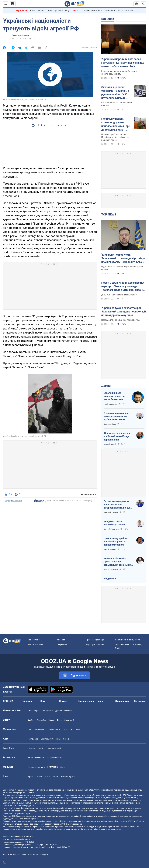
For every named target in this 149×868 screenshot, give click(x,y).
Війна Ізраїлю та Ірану (58, 11)
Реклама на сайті (35, 645)
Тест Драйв (33, 739)
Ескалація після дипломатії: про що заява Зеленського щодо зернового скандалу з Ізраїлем (115, 396)
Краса (47, 776)
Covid (63, 767)
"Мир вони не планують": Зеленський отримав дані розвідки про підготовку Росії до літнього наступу (123, 258)
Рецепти (31, 748)
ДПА (65, 729)
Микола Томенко (111, 570)
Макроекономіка (54, 758)
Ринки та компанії (36, 758)
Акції (58, 739)
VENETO (76, 11)
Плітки (39, 776)
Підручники (39, 729)
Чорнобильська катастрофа (119, 11)
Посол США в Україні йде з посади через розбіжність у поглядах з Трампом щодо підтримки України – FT (123, 286)
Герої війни (22, 11)
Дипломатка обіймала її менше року (119, 295)
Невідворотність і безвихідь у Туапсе (114, 523)
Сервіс (66, 739)
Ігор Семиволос (110, 404)
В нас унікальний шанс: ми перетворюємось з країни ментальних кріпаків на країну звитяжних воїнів (117, 416)
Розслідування (86, 701)
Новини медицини (36, 767)
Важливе (108, 19)
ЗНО (71, 729)
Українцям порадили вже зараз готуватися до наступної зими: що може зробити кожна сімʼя (123, 63)
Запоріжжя (48, 711)
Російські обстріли (93, 11)
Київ (30, 711)
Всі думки (109, 579)
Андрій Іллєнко (110, 549)
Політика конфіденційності (127, 640)
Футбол (31, 720)
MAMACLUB (53, 767)
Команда (61, 640)
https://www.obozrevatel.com (101, 790)
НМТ (78, 729)
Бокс (59, 720)
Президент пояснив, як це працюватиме (121, 320)
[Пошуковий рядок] (143, 4)
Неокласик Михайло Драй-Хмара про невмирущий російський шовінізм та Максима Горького (117, 562)
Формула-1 (69, 720)
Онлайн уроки (53, 729)
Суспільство (122, 701)
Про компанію (34, 640)
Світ (43, 701)
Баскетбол (42, 720)
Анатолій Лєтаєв (111, 512)
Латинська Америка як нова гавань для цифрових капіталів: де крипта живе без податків (118, 505)
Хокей (52, 720)
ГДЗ (29, 729)
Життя (63, 701)
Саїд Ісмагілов (110, 424)
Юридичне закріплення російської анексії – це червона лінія (117, 436)
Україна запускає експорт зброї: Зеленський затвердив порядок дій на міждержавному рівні (124, 312)
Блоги (100, 701)
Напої (41, 748)
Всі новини (140, 701)
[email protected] (38, 847)
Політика (27, 701)
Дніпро (58, 711)
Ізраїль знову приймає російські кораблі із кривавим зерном (116, 542)
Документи (62, 645)
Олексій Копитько (111, 529)
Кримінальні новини (21, 35)
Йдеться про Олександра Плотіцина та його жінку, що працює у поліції (115, 137)
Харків (37, 711)
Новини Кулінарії (53, 748)
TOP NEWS (109, 214)
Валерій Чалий (110, 444)
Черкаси (68, 711)
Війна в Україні (37, 11)
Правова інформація (95, 640)
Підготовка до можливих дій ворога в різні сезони (122, 268)
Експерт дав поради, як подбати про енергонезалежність (119, 72)
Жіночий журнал (68, 776)
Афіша (30, 776)
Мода (55, 776)
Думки (106, 386)
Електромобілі (47, 739)
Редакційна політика (14, 501)
